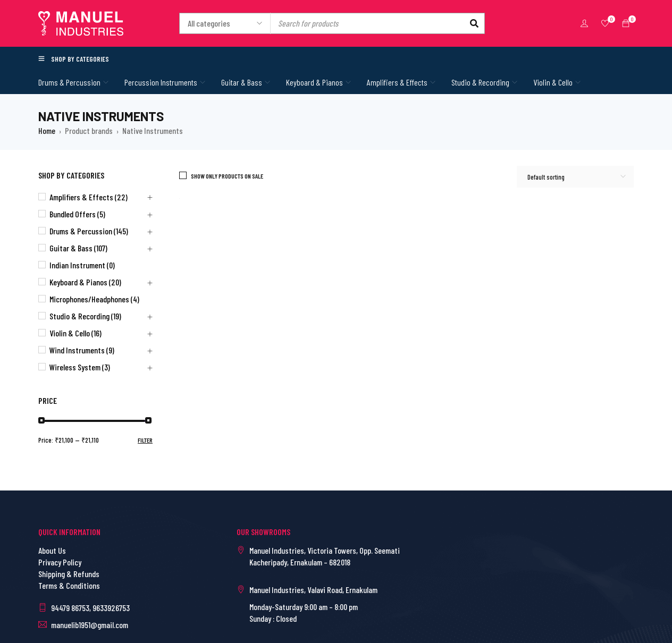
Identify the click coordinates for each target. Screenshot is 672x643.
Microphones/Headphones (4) (94, 299)
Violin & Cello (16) (75, 333)
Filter (145, 440)
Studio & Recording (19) (85, 316)
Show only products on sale (227, 176)
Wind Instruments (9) (82, 350)
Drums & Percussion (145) (89, 231)
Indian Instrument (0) (82, 265)
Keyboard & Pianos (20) (85, 282)
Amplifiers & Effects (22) (89, 197)
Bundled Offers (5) (77, 214)
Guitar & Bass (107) (78, 248)
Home (47, 130)
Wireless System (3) (80, 367)
